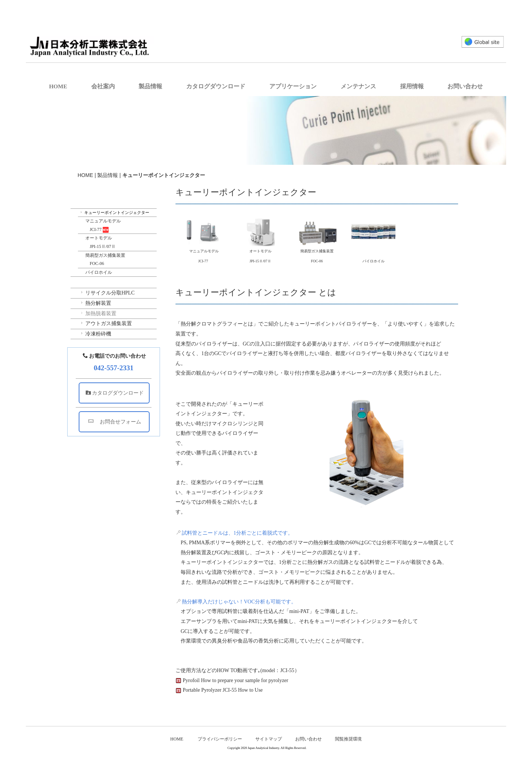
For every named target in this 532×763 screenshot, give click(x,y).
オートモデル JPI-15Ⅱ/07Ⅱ (100, 242)
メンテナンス (358, 86)
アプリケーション (293, 86)
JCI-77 (203, 261)
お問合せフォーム (117, 422)
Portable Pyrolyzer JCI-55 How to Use (219, 690)
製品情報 (150, 86)
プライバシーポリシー (220, 739)
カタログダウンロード (216, 86)
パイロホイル (374, 261)
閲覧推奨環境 (348, 739)
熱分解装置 (95, 303)
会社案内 (103, 86)
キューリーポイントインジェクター (114, 212)
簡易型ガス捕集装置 (317, 251)
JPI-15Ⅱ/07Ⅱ (260, 261)
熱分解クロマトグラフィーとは (217, 324)
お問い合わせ (465, 86)
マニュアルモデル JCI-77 (103, 225)
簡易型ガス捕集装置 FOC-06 (105, 260)
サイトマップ (269, 739)
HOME (58, 86)
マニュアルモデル (204, 251)
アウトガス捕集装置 (105, 323)
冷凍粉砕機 (95, 334)
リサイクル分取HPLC (107, 293)
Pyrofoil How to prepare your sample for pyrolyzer (232, 680)
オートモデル (260, 251)
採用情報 (412, 86)
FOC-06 (317, 261)
